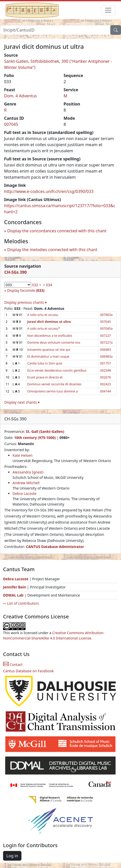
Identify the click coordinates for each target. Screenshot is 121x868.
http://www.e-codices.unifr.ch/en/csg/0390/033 (49, 191)
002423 (105, 384)
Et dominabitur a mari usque (48, 356)
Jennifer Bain (15, 587)
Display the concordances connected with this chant (57, 231)
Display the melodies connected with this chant (52, 250)
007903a (106, 315)
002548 (105, 370)
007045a (106, 329)
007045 (11, 124)
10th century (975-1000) (35, 438)
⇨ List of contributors (21, 603)
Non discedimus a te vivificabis (50, 336)
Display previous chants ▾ (26, 302)
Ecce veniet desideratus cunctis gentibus (57, 370)
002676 (105, 377)
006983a (106, 356)
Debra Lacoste (25, 493)
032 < (37, 285)
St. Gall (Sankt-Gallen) (45, 431)
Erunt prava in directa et (45, 377)
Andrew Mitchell (26, 483)
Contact (13, 665)
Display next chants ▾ (22, 402)
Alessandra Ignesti (28, 472)
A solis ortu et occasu (43, 315)
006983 (105, 350)
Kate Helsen (22, 455)
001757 (105, 363)
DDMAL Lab (13, 595)
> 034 (48, 285)
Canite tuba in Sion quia (45, 363)
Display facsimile (26, 290)
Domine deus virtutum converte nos (54, 342)
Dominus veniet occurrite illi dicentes (54, 384)
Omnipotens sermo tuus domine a (52, 391)
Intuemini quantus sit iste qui (49, 350)
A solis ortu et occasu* (44, 329)
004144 (105, 391)
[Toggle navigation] (108, 10)
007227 (105, 336)
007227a (106, 342)
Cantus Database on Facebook (28, 671)
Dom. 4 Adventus (21, 96)
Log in (12, 856)
